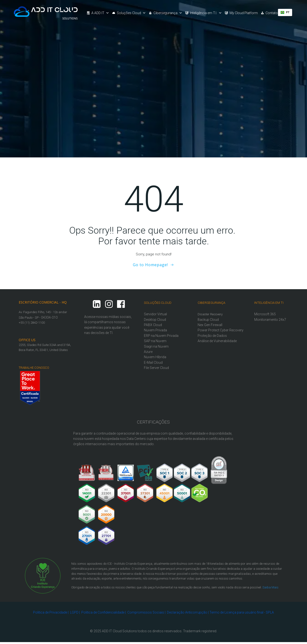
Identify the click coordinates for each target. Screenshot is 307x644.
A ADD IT (100, 13)
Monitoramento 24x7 (270, 319)
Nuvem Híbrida (155, 356)
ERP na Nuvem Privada (161, 335)
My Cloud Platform (244, 13)
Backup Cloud (208, 319)
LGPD (74, 613)
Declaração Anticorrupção (187, 613)
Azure (148, 351)
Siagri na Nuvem (156, 346)
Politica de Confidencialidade (103, 613)
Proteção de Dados (213, 340)
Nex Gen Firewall (210, 324)
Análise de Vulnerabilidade (217, 346)
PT (286, 12)
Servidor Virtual (156, 313)
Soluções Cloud (132, 13)
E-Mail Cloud (153, 362)
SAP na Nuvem (155, 340)
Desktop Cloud (155, 319)
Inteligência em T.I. (206, 13)
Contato (272, 13)
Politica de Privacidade (50, 613)
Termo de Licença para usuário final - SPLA (242, 613)
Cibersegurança (168, 13)
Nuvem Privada (156, 330)
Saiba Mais (271, 586)
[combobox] (286, 12)
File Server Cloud (157, 367)
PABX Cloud (153, 324)
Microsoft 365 (265, 313)
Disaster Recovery (210, 313)
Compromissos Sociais (146, 613)
